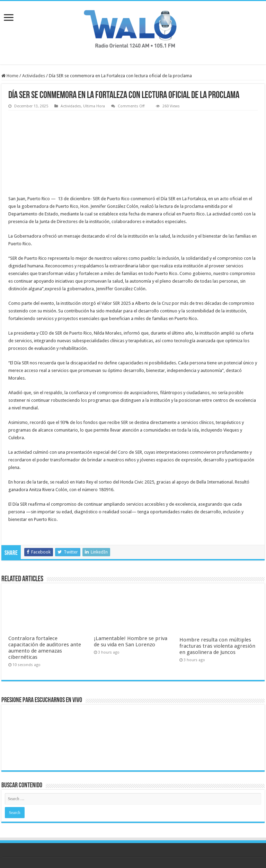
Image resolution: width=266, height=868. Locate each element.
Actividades (34, 76)
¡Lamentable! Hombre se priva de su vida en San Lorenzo (131, 641)
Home (10, 76)
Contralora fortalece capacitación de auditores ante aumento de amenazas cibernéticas (45, 648)
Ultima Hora (94, 106)
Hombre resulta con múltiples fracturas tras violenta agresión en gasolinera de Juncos (217, 646)
